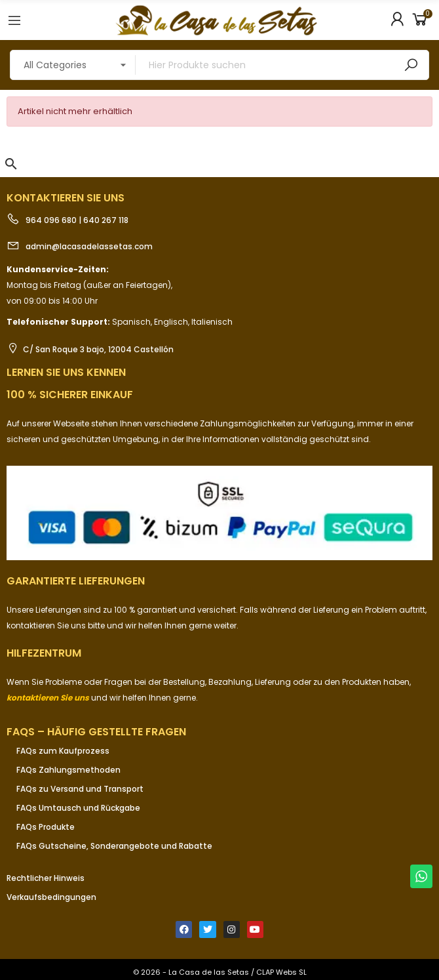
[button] (11, 164)
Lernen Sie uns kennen (66, 372)
